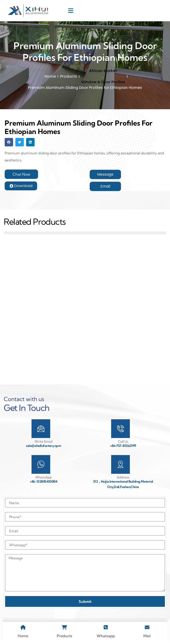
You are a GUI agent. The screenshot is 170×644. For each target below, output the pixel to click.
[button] (9, 142)
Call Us (123, 441)
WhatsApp (44, 477)
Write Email (43, 441)
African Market (103, 71)
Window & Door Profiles (103, 82)
